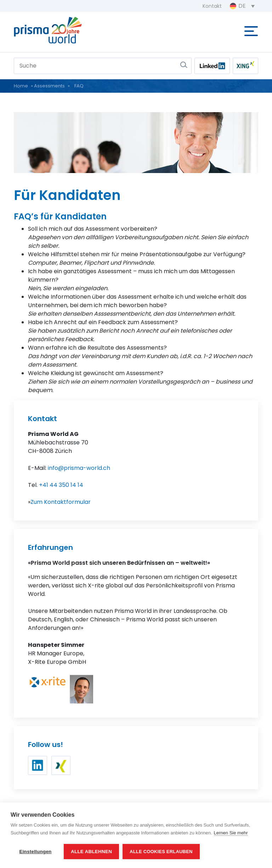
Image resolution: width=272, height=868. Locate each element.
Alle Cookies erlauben (161, 852)
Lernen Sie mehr (231, 833)
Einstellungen (35, 852)
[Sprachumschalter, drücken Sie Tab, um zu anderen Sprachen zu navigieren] (242, 6)
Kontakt (212, 6)
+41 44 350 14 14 (61, 485)
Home (21, 86)
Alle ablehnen (91, 852)
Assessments (49, 86)
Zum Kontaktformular (61, 502)
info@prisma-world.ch (79, 468)
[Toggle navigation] (251, 30)
